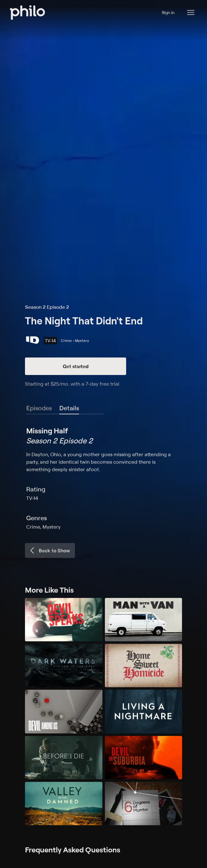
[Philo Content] (191, 12)
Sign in (168, 12)
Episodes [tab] (39, 408)
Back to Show (49, 550)
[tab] (69, 408)
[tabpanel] (103, 478)
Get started (76, 366)
